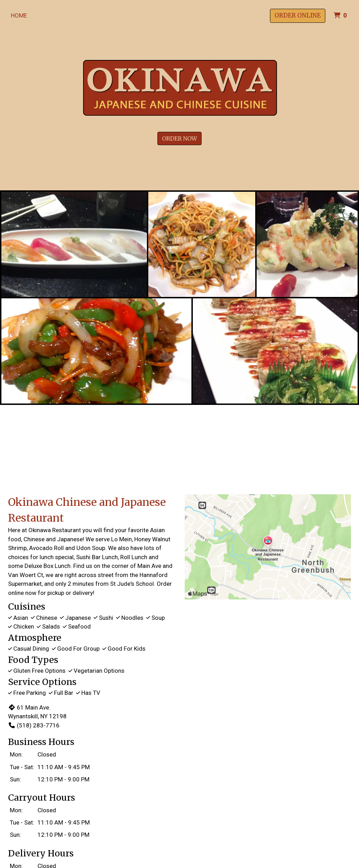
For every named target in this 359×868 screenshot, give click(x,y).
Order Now (179, 138)
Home (19, 15)
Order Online (298, 15)
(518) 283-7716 (34, 725)
